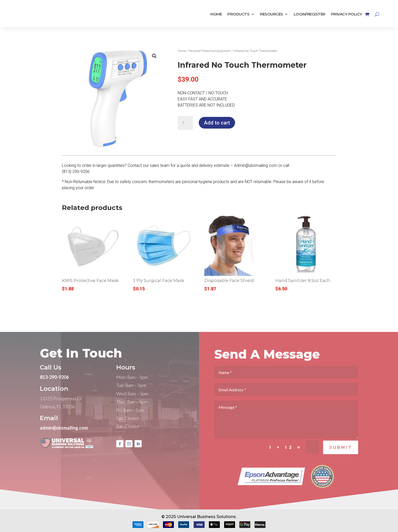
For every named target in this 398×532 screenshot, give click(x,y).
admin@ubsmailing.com (64, 436)
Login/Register (310, 14)
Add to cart (217, 123)
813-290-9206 (54, 385)
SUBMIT (341, 455)
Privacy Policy (347, 14)
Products (238, 14)
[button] (154, 56)
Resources (271, 14)
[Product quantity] (185, 123)
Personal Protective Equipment (210, 51)
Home (216, 14)
